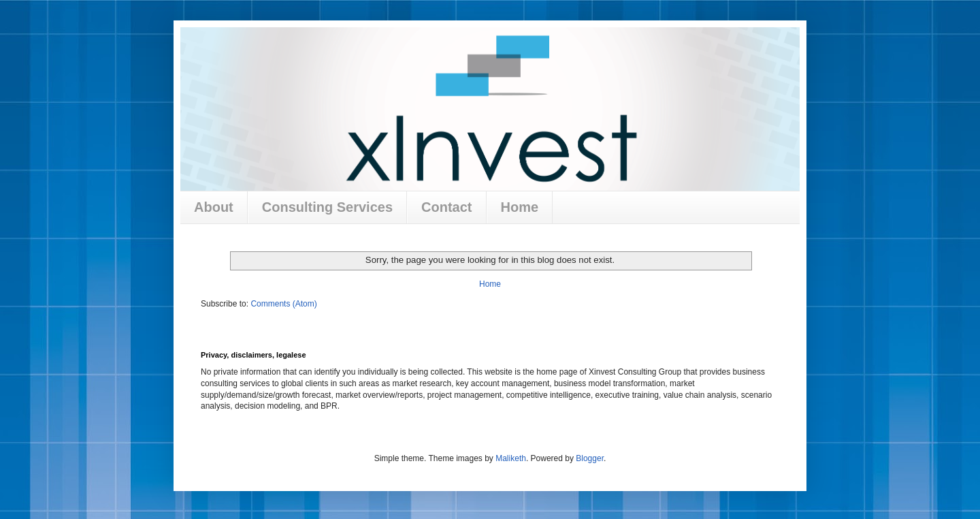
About (214, 207)
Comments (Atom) (283, 304)
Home (520, 207)
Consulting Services (327, 207)
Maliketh (511, 458)
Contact (446, 207)
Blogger (590, 458)
